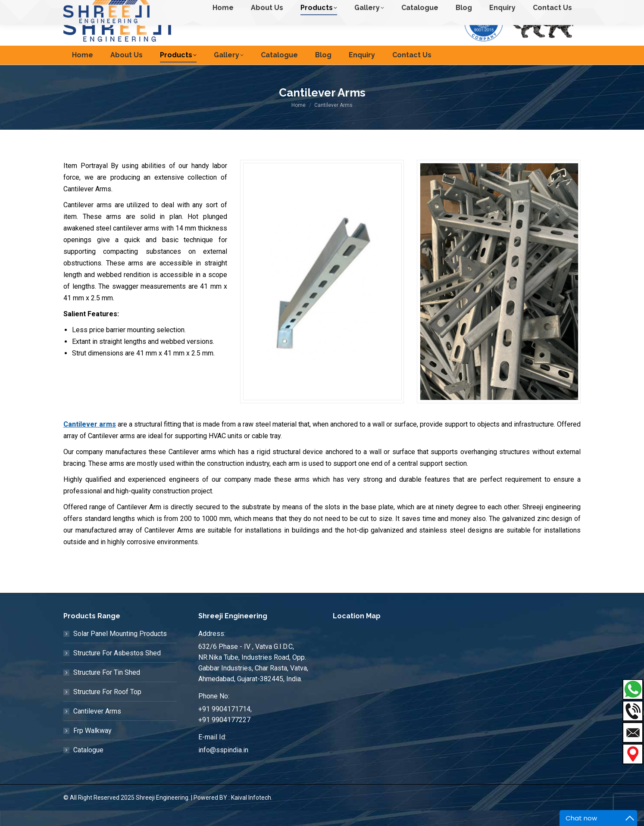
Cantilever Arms (97, 727)
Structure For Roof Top (107, 707)
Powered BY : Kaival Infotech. (233, 813)
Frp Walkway (92, 746)
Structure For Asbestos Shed (117, 669)
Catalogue (88, 765)
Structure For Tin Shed (107, 688)
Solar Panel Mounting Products (120, 649)
